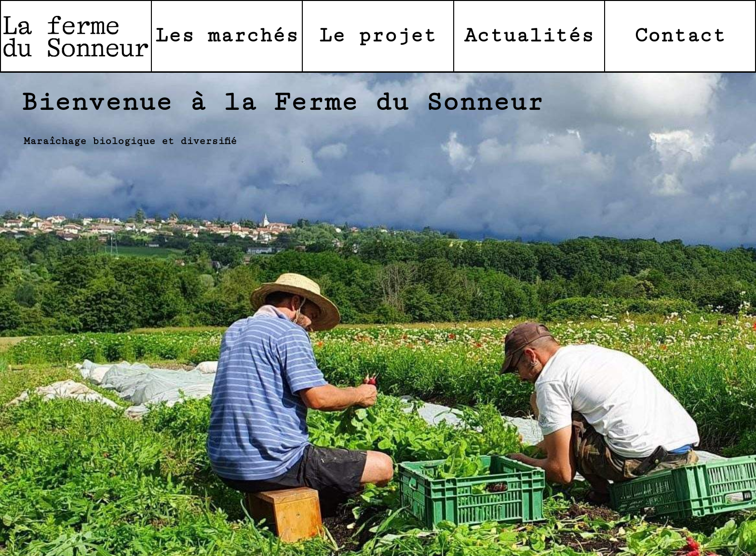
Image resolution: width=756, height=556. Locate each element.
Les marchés (227, 36)
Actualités (529, 36)
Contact (680, 36)
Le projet (378, 36)
